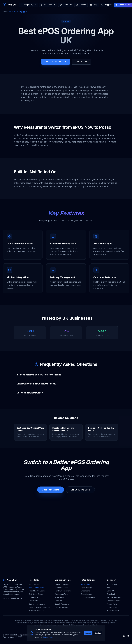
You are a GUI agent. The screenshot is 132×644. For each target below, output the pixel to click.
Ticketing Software (62, 584)
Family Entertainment (63, 591)
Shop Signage (86, 594)
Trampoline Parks (62, 588)
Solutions (48, 5)
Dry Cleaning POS (88, 597)
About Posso (112, 584)
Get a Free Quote (51, 490)
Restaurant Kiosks (36, 588)
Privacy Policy (112, 604)
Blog (94, 5)
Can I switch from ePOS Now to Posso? (66, 384)
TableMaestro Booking (38, 591)
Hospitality (29, 5)
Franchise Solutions (36, 610)
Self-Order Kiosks (36, 594)
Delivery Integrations (37, 604)
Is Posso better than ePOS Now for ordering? (66, 375)
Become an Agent (114, 597)
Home (5, 12)
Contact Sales (81, 62)
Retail (66, 5)
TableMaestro (123, 5)
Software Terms (113, 610)
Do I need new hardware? (66, 393)
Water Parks (60, 597)
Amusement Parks (62, 594)
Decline (98, 633)
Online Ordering (35, 597)
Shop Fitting (85, 591)
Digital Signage (87, 588)
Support (106, 5)
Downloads (111, 594)
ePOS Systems (34, 584)
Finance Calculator (114, 601)
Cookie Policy (112, 607)
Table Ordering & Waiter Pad (40, 607)
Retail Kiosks (86, 584)
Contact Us (111, 591)
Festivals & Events (62, 607)
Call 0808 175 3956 (80, 490)
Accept (88, 633)
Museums (58, 601)
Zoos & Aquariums (62, 604)
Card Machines (35, 601)
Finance (81, 5)
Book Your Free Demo (56, 62)
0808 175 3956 (9, 598)
